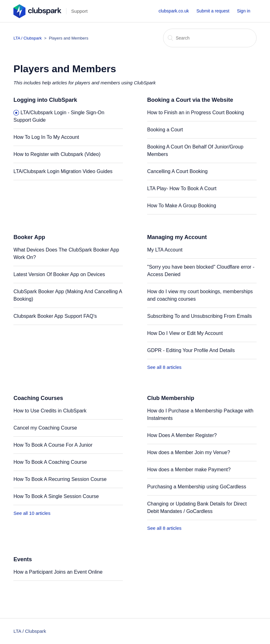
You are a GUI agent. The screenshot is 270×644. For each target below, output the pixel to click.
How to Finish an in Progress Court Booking (195, 113)
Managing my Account (177, 237)
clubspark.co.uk (174, 11)
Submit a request (213, 11)
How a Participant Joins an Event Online (58, 572)
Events (23, 559)
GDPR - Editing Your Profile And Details (191, 350)
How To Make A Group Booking (182, 206)
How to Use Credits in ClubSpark (50, 411)
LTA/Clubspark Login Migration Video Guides (63, 171)
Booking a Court (165, 130)
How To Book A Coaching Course (50, 462)
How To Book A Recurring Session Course (60, 479)
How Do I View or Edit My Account (185, 333)
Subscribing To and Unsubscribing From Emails (200, 316)
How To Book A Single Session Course (56, 496)
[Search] (210, 38)
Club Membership (171, 398)
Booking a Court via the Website (190, 100)
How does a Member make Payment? (189, 470)
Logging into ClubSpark (45, 100)
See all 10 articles (32, 513)
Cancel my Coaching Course (45, 428)
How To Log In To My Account (46, 137)
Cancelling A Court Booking (177, 171)
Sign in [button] (244, 11)
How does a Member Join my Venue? (189, 452)
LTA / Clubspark (28, 38)
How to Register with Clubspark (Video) (57, 154)
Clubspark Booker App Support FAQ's (55, 316)
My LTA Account (165, 250)
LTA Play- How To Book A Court (182, 188)
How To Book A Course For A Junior (53, 445)
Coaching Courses (38, 398)
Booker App (29, 237)
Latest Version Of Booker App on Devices (59, 274)
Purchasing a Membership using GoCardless (197, 487)
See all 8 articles (164, 367)
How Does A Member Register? (182, 435)
